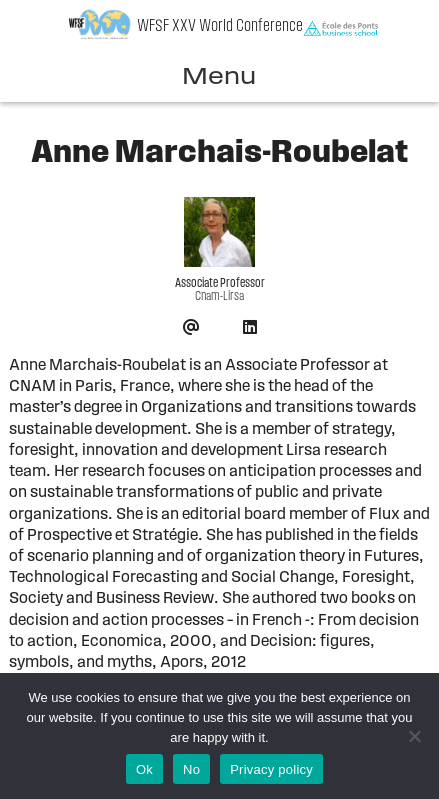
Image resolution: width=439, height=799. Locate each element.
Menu (219, 78)
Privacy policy (271, 769)
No (191, 769)
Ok (144, 769)
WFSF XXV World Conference (220, 26)
